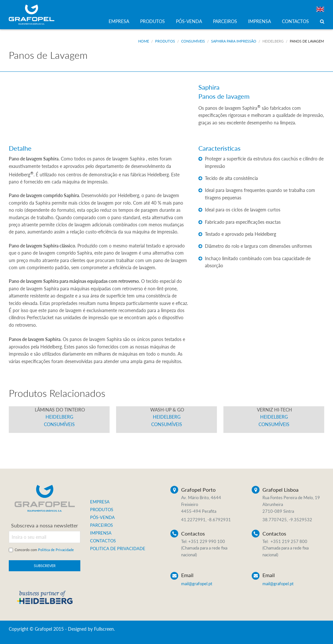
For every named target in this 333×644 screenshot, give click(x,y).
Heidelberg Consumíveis (59, 417)
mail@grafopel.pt (197, 584)
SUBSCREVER (45, 566)
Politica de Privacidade (56, 550)
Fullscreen (104, 629)
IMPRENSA (260, 21)
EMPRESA (119, 21)
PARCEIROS (225, 21)
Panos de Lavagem (307, 41)
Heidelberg (273, 41)
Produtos (165, 41)
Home (144, 41)
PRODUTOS (153, 21)
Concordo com (44, 550)
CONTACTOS (295, 21)
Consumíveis (193, 41)
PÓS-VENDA (189, 21)
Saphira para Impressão (234, 41)
